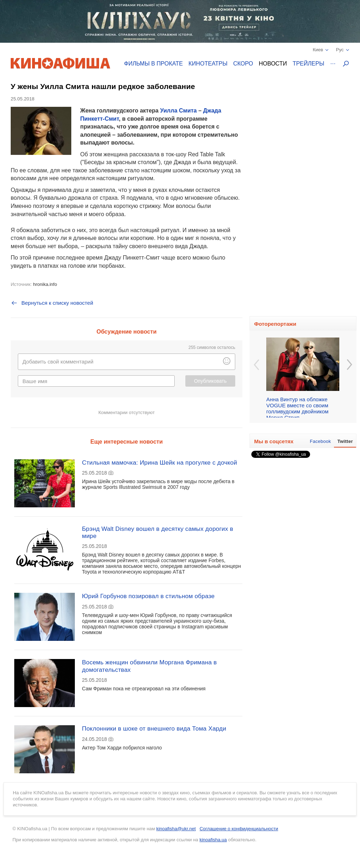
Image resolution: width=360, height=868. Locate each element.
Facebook (320, 441)
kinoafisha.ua (213, 840)
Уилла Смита (178, 111)
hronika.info (45, 284)
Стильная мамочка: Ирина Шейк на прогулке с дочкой (160, 463)
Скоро (243, 64)
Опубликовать (210, 381)
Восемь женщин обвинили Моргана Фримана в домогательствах (149, 666)
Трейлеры (308, 64)
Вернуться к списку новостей (52, 303)
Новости (273, 64)
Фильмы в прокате (153, 64)
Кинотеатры (208, 64)
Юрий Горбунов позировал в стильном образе (148, 596)
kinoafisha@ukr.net (176, 829)
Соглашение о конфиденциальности (239, 829)
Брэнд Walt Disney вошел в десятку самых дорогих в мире (158, 532)
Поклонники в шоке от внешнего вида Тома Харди (154, 729)
